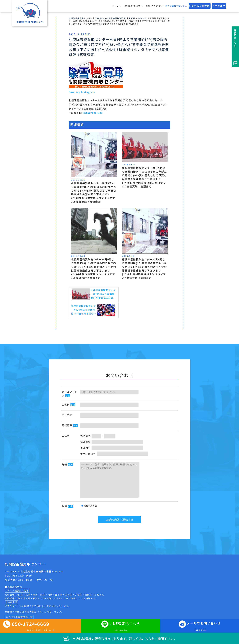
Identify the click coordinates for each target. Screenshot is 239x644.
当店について (153, 6)
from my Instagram (82, 92)
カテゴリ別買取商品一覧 (19, 617)
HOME (117, 6)
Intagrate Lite (93, 113)
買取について (133, 6)
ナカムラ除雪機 (201, 6)
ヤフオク (220, 6)
